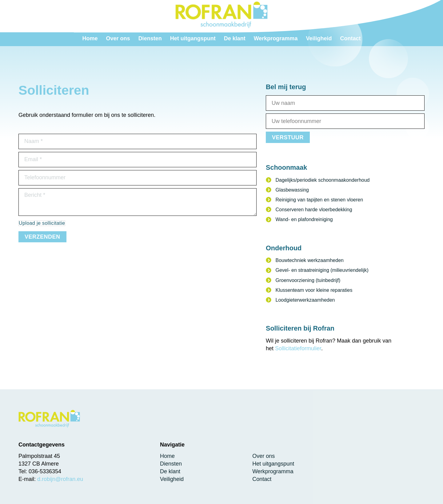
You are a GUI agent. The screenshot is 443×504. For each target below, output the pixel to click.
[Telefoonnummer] (138, 178)
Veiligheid (172, 479)
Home (167, 456)
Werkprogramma (273, 471)
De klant (170, 471)
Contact (262, 479)
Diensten (171, 464)
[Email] (138, 160)
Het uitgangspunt (273, 464)
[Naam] (138, 141)
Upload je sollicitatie (42, 223)
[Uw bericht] (138, 202)
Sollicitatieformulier (298, 348)
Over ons (263, 456)
